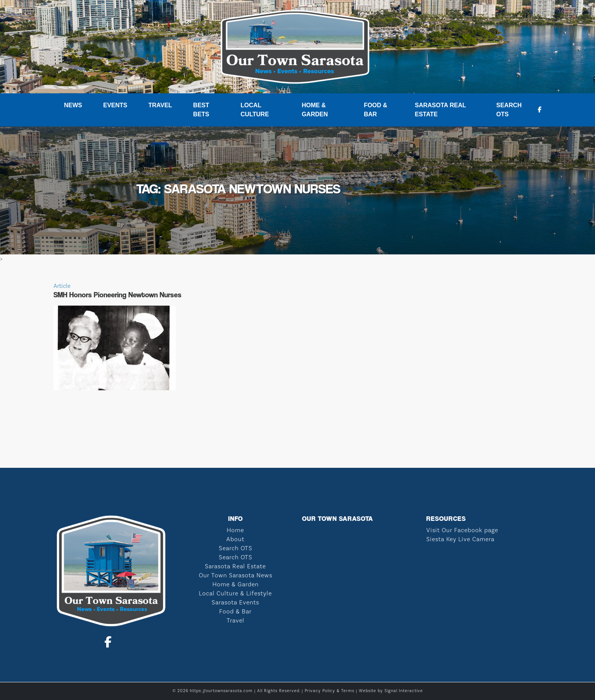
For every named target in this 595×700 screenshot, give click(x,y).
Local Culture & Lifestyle (235, 593)
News (73, 105)
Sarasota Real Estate (440, 110)
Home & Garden (315, 110)
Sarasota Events (235, 603)
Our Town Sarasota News (236, 575)
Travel (160, 105)
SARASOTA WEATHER (297, 440)
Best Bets (201, 110)
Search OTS (509, 110)
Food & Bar (375, 110)
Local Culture (255, 110)
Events (115, 105)
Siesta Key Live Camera (460, 539)
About (235, 539)
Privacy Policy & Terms (330, 691)
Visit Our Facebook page (462, 530)
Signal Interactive (404, 691)
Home (235, 530)
